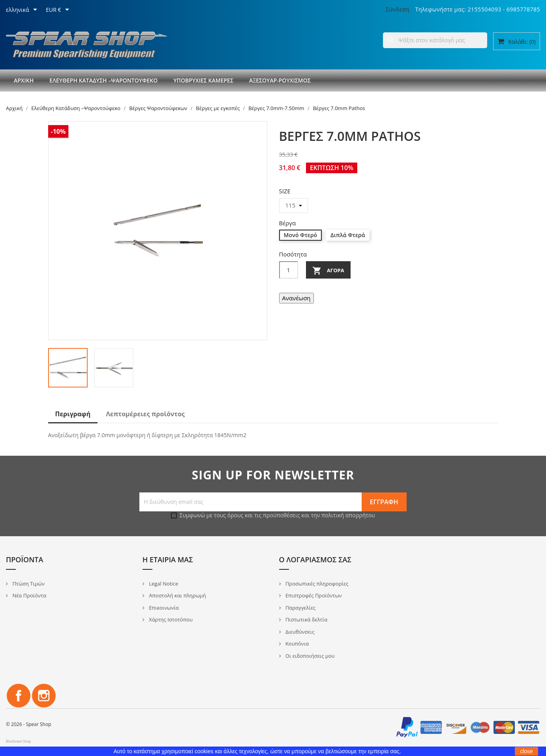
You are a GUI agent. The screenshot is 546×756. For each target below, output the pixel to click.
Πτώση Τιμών (28, 584)
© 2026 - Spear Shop (29, 724)
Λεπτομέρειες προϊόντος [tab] (145, 414)
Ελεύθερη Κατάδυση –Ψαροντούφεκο (103, 80)
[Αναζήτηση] (435, 40)
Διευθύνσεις (299, 632)
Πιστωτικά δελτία (306, 619)
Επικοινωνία (163, 608)
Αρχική (24, 80)
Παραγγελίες (300, 608)
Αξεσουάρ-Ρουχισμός (280, 80)
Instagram (44, 696)
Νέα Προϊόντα (29, 595)
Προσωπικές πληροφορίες (316, 584)
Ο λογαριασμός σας (315, 560)
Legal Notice (163, 584)
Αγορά (328, 271)
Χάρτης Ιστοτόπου (170, 619)
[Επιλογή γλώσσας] (23, 10)
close (526, 751)
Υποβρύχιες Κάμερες (203, 80)
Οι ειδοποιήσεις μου (310, 656)
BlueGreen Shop (18, 741)
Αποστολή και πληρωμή (177, 595)
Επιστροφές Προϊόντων (313, 595)
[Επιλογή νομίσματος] (59, 10)
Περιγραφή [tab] (73, 414)
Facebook (19, 696)
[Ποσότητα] (289, 270)
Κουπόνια (297, 644)
